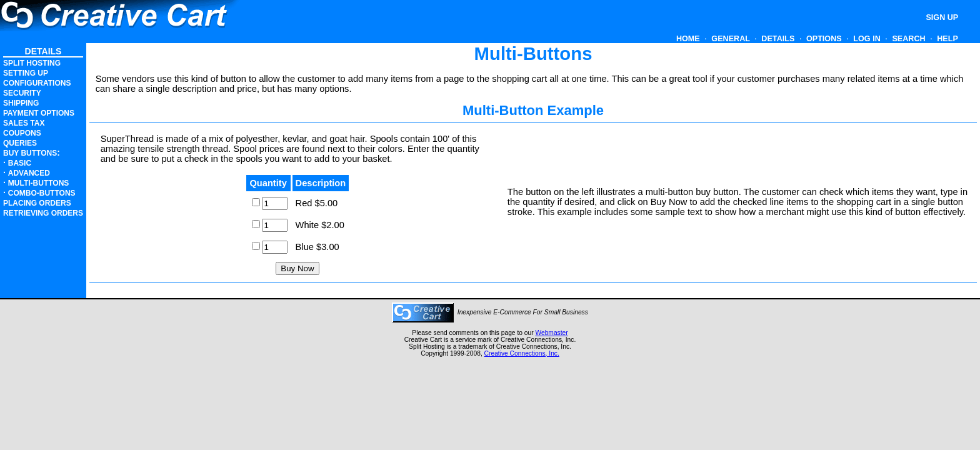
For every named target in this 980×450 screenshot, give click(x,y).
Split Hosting (32, 63)
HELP (947, 39)
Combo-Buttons (42, 193)
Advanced (29, 173)
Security (22, 93)
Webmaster (551, 333)
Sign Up (943, 17)
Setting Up (26, 73)
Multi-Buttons (39, 183)
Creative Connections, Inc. (522, 353)
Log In (867, 39)
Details (778, 39)
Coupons (22, 133)
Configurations (37, 83)
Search (909, 39)
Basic (20, 163)
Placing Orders (37, 203)
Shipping (21, 103)
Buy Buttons (30, 153)
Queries (20, 143)
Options (824, 39)
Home (688, 39)
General (731, 39)
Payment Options (39, 113)
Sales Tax (24, 123)
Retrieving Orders (43, 213)
